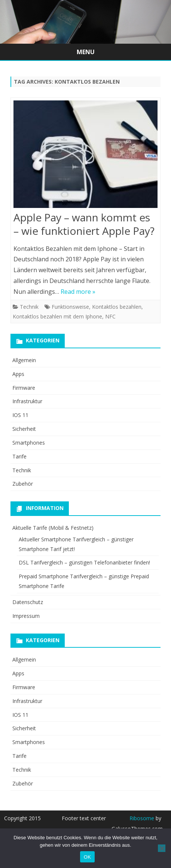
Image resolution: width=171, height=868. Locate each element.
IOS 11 (20, 415)
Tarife (19, 456)
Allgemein (24, 360)
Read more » (78, 292)
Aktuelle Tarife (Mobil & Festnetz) (53, 528)
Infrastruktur (27, 401)
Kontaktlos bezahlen (117, 307)
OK (87, 857)
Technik (29, 307)
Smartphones (29, 443)
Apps (18, 374)
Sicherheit (24, 429)
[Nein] (162, 848)
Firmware (24, 388)
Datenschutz (28, 602)
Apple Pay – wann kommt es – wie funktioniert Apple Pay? (84, 224)
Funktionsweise (70, 307)
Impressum (26, 616)
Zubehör (23, 484)
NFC (110, 316)
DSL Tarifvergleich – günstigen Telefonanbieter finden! (84, 562)
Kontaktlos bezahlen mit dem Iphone (57, 316)
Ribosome (142, 818)
